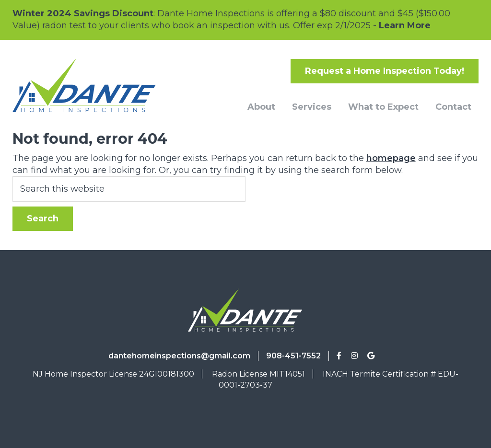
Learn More (405, 25)
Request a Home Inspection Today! (385, 71)
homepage (391, 158)
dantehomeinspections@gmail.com (179, 356)
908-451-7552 (293, 356)
